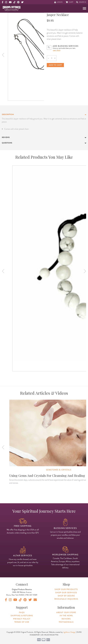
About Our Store (66, 612)
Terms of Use (22, 622)
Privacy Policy (22, 619)
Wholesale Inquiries (66, 599)
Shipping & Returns (22, 616)
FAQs (22, 612)
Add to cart (55, 65)
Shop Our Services (66, 593)
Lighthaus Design (69, 632)
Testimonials (66, 622)
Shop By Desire (66, 596)
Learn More (57, 50)
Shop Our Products (66, 589)
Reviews (66, 619)
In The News (66, 616)
